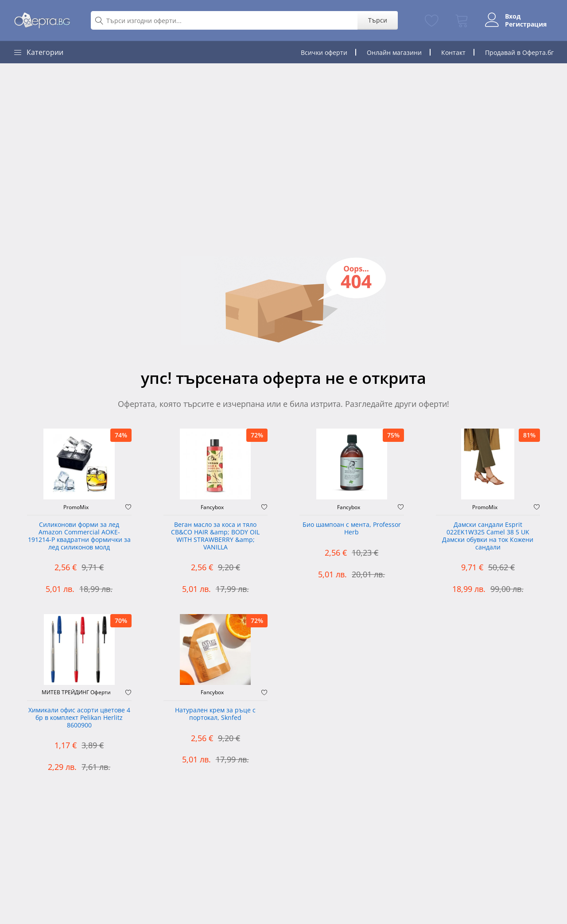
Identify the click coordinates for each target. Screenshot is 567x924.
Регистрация (526, 24)
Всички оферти (324, 52)
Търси (378, 20)
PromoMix (76, 507)
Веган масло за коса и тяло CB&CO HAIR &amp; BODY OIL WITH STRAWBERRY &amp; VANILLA (215, 536)
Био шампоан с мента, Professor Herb (352, 529)
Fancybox (212, 507)
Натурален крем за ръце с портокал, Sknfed (215, 714)
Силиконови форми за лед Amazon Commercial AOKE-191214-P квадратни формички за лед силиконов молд (79, 536)
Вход (513, 16)
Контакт (453, 52)
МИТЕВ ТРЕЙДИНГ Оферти (76, 692)
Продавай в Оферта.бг (519, 52)
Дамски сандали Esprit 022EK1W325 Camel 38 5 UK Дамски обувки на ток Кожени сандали (488, 536)
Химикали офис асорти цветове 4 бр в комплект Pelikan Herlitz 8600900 (79, 718)
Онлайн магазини (394, 52)
